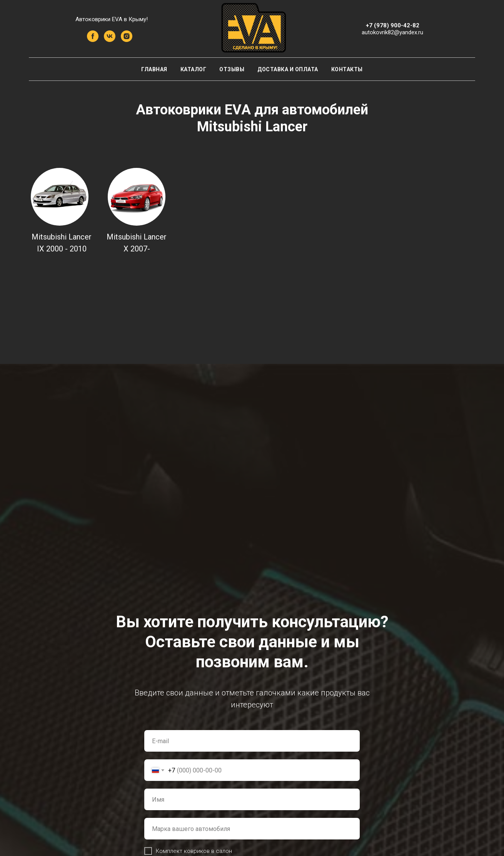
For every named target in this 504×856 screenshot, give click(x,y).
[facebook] (93, 40)
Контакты (347, 69)
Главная (154, 69)
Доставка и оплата (288, 69)
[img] (60, 197)
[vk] (110, 40)
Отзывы (232, 69)
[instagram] (127, 40)
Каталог (194, 69)
